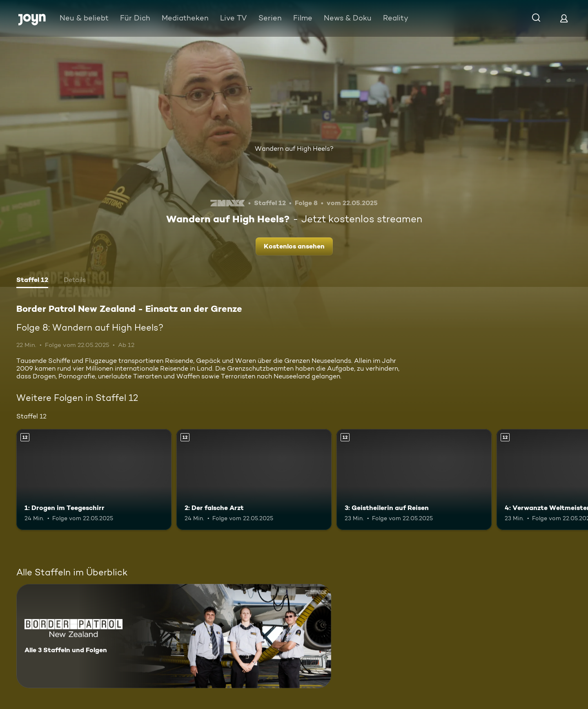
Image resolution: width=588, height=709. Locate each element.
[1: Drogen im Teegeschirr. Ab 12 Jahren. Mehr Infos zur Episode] (94, 480)
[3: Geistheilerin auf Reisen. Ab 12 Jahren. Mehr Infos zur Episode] (414, 480)
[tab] (32, 281)
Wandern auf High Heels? (294, 149)
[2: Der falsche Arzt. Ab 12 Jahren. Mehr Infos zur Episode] (254, 480)
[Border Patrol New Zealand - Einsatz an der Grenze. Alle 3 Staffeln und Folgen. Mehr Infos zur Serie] (174, 636)
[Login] (564, 18)
